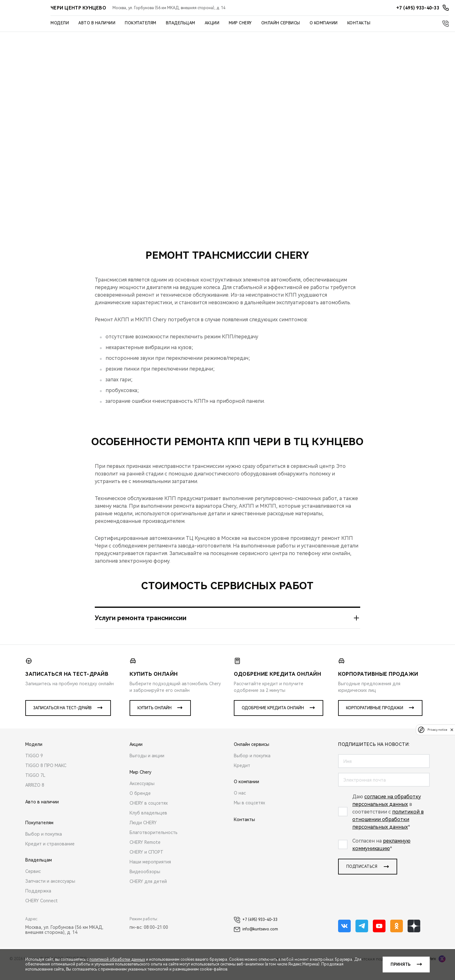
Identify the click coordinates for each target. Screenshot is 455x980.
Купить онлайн (155, 718)
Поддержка (38, 901)
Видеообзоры (145, 882)
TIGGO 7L (35, 785)
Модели (60, 23)
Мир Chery (240, 23)
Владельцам (181, 23)
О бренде (140, 803)
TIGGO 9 (34, 766)
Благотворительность (154, 843)
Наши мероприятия (150, 872)
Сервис (33, 881)
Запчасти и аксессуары (50, 891)
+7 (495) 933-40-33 (256, 930)
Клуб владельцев (148, 823)
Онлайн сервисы (281, 23)
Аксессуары (142, 794)
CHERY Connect (42, 911)
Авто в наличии (97, 23)
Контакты (359, 23)
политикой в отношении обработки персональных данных (388, 829)
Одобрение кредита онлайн (273, 718)
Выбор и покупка (44, 844)
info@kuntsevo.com (256, 940)
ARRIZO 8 (35, 795)
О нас (240, 803)
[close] (452, 730)
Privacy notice (437, 730)
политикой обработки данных (117, 959)
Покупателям (141, 23)
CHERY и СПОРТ (146, 862)
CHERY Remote (145, 852)
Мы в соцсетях (249, 813)
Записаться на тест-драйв (62, 718)
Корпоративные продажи (375, 718)
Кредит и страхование (50, 854)
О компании (324, 23)
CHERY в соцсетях (149, 813)
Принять (400, 965)
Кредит (242, 776)
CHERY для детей (148, 892)
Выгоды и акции (147, 766)
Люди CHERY (143, 833)
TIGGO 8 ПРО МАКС (46, 776)
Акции (212, 23)
